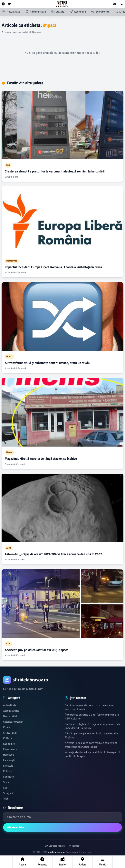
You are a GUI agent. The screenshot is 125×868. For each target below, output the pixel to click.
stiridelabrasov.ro (56, 852)
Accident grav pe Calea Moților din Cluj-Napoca (37, 650)
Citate (7, 727)
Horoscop (9, 755)
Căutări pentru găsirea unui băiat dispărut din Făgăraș (91, 735)
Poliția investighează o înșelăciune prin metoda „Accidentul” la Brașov (92, 726)
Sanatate (8, 777)
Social (7, 782)
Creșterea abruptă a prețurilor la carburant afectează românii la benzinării (55, 171)
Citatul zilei (10, 733)
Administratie (11, 711)
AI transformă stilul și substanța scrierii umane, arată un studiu (48, 363)
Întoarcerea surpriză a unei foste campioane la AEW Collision (92, 717)
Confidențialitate (55, 846)
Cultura (8, 738)
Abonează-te (15, 827)
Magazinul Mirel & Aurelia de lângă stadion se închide (41, 459)
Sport (6, 788)
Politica (8, 771)
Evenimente (10, 749)
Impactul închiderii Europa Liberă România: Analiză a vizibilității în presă (53, 267)
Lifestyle (8, 766)
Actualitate (10, 705)
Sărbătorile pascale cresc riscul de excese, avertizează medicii (89, 707)
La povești (9, 760)
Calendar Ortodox (13, 722)
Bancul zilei (10, 716)
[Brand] (62, 680)
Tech (6, 799)
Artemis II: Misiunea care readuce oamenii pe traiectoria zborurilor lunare (91, 745)
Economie (9, 744)
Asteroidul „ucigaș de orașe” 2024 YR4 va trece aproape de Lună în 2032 (53, 554)
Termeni (74, 846)
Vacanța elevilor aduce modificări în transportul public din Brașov (92, 754)
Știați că (8, 793)
